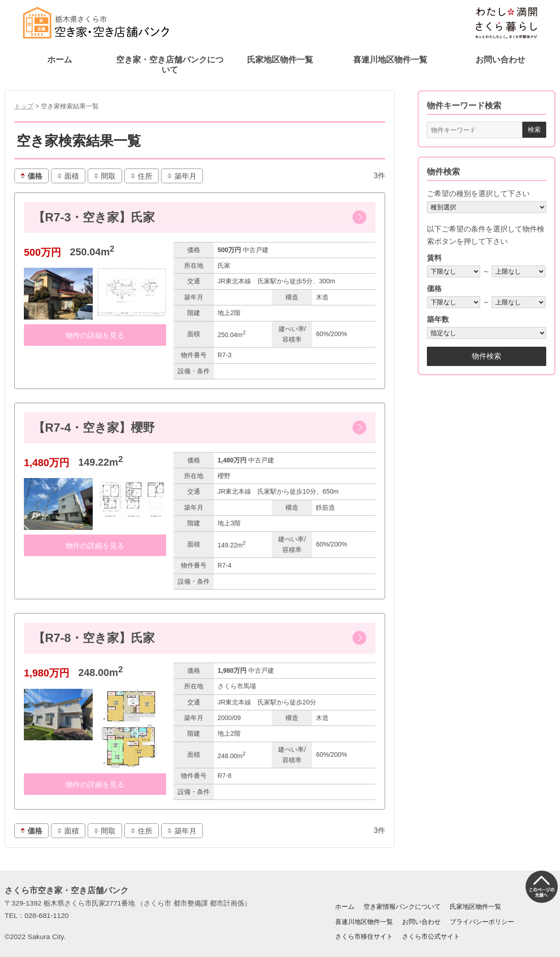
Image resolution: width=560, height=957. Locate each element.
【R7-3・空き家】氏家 (94, 217)
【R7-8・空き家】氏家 (94, 638)
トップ (24, 106)
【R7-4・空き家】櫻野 (94, 428)
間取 (104, 176)
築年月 (181, 176)
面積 (67, 176)
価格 (31, 176)
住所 (141, 176)
